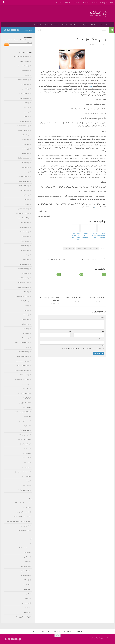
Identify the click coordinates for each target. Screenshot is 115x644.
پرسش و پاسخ (26, 403)
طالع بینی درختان (26, 571)
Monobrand (24, 241)
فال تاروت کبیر (26, 603)
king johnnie (24, 223)
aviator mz (25, 144)
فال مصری (27, 608)
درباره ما (67, 3)
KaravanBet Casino (22, 213)
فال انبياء (28, 598)
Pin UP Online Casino (21, 296)
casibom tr (25, 167)
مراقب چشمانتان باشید (93, 234)
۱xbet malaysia (23, 94)
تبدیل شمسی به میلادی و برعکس (21, 517)
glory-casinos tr (23, 209)
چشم (91, 86)
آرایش (28, 389)
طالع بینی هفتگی (26, 575)
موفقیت (28, 486)
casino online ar (23, 186)
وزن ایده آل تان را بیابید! (23, 617)
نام (70, 331)
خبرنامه (28, 426)
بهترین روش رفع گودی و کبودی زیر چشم (76, 235)
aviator (26, 117)
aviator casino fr (23, 130)
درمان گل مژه (91, 246)
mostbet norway (23, 269)
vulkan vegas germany (21, 379)
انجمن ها (95, 3)
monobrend (25, 246)
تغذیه (29, 416)
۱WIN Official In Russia (21, 57)
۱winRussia (24, 71)
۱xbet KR (25, 89)
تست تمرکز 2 (26, 552)
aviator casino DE (23, 126)
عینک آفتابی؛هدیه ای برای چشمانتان (101, 235)
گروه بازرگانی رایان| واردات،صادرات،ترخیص (18, 521)
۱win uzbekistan (23, 66)
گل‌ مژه (66, 246)
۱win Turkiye (24, 61)
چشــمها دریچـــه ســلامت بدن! (84, 234)
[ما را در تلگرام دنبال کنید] (18, 30)
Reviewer (25, 338)
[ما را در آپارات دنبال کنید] (8, 30)
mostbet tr (25, 273)
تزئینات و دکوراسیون (53, 25)
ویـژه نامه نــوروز (26, 490)
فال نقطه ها (27, 612)
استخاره (28, 543)
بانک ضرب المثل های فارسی (23, 512)
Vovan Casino (24, 375)
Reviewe (25, 333)
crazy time (25, 195)
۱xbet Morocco (23, 98)
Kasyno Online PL (22, 218)
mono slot (25, 237)
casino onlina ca (23, 181)
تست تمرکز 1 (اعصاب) (24, 548)
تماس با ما (59, 3)
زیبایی (109, 25)
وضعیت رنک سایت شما (24, 530)
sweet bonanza (24, 352)
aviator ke (25, 140)
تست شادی (27, 557)
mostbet (26, 260)
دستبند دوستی (26, 435)
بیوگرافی (28, 398)
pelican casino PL (23, 287)
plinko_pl (25, 324)
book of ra (25, 163)
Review (26, 329)
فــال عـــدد (27, 589)
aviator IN (25, 135)
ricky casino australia (22, 343)
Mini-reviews (24, 232)
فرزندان (65, 25)
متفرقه (28, 476)
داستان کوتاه (27, 430)
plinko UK (25, 320)
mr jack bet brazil (23, 278)
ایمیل (102, 331)
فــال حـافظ (27, 580)
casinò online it (23, 190)
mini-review (24, 227)
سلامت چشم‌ (72, 246)
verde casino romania (22, 370)
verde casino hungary (22, 361)
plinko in (25, 315)
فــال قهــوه (27, 594)
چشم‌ (95, 207)
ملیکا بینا (101, 45)
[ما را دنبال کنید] (15, 30)
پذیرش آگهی (85, 3)
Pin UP (26, 292)
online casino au (23, 283)
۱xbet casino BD (23, 80)
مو (30, 481)
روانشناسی (39, 25)
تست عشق (27, 562)
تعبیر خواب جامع (26, 566)
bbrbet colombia (23, 158)
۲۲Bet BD (25, 107)
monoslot (25, 255)
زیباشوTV (76, 3)
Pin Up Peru (24, 301)
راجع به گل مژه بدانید (81, 246)
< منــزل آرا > (26, 507)
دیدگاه (102, 317)
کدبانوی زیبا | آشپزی (89, 25)
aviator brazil (24, 121)
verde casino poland (22, 366)
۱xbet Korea (24, 84)
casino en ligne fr (23, 177)
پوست (28, 407)
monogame (25, 250)
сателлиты (25, 384)
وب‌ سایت (101, 338)
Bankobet (25, 154)
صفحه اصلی (78, 632)
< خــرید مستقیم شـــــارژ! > (23, 503)
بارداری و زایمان (75, 25)
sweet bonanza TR (23, 356)
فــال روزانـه (27, 585)
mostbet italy (24, 264)
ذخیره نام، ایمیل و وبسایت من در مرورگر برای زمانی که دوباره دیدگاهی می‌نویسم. (83, 348)
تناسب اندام (27, 421)
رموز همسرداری (26, 439)
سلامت (101, 25)
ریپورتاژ (28, 449)
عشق (29, 462)
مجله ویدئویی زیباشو (24, 526)
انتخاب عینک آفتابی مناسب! (72, 297)
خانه (111, 3)
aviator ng (25, 149)
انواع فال (104, 3)
